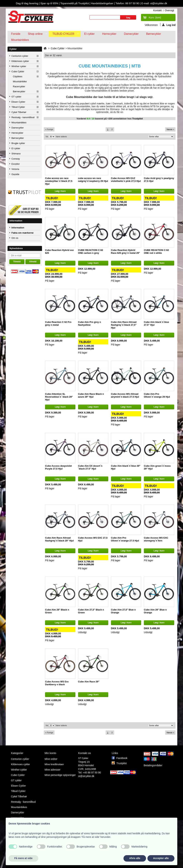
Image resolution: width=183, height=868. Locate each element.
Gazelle (15, 174)
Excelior (16, 164)
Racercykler (19, 86)
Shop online (36, 35)
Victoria (15, 169)
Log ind (169, 25)
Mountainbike (20, 81)
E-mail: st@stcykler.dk (154, 3)
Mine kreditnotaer (54, 764)
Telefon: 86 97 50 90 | (128, 3)
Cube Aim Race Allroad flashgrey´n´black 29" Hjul (59, 539)
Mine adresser (52, 770)
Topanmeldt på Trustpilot (75, 3)
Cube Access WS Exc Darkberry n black (57, 683)
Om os (15, 238)
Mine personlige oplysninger (60, 775)
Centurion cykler (20, 56)
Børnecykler (154, 34)
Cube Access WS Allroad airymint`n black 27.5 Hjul (125, 395)
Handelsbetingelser (102, 3)
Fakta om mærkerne (23, 233)
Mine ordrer (51, 759)
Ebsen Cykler (18, 102)
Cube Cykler (18, 71)
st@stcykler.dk (86, 776)
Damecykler (131, 34)
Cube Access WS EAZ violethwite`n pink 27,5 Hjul (126, 180)
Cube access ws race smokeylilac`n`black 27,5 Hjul (59, 181)
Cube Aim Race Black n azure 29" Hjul (91, 395)
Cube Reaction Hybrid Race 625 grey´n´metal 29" (125, 252)
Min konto (50, 753)
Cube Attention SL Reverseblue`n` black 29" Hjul (59, 397)
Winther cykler (19, 66)
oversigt (169, 10)
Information (16, 221)
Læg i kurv (60, 191)
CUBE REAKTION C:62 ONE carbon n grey (91, 252)
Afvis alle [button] (135, 858)
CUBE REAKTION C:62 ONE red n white (156, 252)
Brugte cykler (18, 143)
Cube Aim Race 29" (89, 682)
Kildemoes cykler (20, 61)
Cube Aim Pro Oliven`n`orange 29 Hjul (157, 395)
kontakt (157, 10)
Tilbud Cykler (64, 35)
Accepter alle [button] (161, 858)
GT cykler (16, 97)
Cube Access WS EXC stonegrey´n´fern (156, 539)
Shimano (16, 154)
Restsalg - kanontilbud (23, 117)
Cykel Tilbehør (19, 112)
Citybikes (18, 76)
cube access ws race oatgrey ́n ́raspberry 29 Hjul (93, 180)
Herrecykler (109, 34)
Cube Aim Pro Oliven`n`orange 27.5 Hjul (125, 539)
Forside (16, 34)
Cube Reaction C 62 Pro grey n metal (58, 323)
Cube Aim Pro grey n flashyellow (90, 323)
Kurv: (155, 17)
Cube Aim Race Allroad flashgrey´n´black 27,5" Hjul (124, 325)
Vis (47, 137)
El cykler (89, 34)
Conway (16, 159)
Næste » (170, 129)
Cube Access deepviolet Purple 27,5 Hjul (58, 467)
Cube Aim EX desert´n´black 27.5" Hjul (90, 467)
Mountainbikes (20, 40)
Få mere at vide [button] (23, 858)
